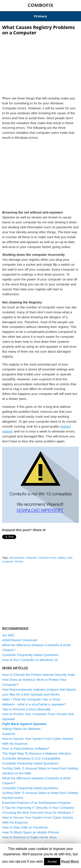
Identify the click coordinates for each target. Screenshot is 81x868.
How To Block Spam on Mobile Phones (31, 832)
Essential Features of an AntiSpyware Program (36, 803)
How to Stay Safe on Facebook (25, 827)
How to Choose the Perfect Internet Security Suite (39, 675)
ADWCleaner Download (20, 640)
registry (61, 558)
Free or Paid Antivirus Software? (26, 748)
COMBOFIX (40, 5)
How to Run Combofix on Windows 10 (30, 660)
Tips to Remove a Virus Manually (26, 709)
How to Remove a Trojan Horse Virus (29, 837)
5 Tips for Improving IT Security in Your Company (38, 808)
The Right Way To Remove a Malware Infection (37, 753)
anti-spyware (17, 558)
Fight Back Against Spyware (24, 724)
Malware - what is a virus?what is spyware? (34, 704)
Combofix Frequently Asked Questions (30, 655)
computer (31, 558)
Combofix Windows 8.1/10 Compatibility (31, 758)
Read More (70, 861)
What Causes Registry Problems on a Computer (38, 30)
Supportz (9, 734)
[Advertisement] (41, 64)
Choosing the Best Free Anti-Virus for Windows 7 (38, 812)
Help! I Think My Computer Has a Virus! (31, 699)
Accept (52, 862)
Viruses (19, 562)
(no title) (8, 635)
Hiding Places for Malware (21, 729)
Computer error (47, 558)
